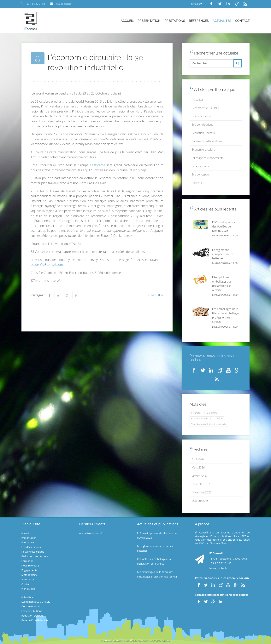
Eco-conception (201, 174)
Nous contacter (219, 568)
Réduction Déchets (203, 133)
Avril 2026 (198, 459)
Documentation (201, 116)
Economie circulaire (204, 149)
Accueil (127, 21)
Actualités (222, 21)
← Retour (155, 295)
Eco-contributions (202, 125)
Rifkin (220, 419)
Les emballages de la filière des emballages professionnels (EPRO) (157, 574)
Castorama (97, 165)
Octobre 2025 (200, 501)
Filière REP (198, 183)
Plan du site (28, 589)
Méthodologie (30, 575)
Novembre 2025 (202, 492)
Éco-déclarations (31, 547)
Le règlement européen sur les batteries (155, 548)
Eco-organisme (201, 166)
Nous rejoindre (30, 566)
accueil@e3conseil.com (47, 265)
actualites (196, 413)
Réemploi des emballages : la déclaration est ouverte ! (154, 561)
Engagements (29, 570)
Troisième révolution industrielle (209, 424)
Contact (242, 21)
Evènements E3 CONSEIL (207, 108)
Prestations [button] (175, 21)
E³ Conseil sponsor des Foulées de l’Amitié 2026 (157, 535)
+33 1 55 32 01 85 (220, 563)
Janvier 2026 (199, 476)
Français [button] (196, 4)
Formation (28, 561)
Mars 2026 (198, 467)
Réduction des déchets (35, 556)
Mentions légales (160, 640)
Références (199, 21)
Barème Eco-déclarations (207, 141)
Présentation (149, 21)
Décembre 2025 (201, 484)
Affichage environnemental (208, 158)
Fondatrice (28, 542)
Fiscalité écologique (33, 552)
